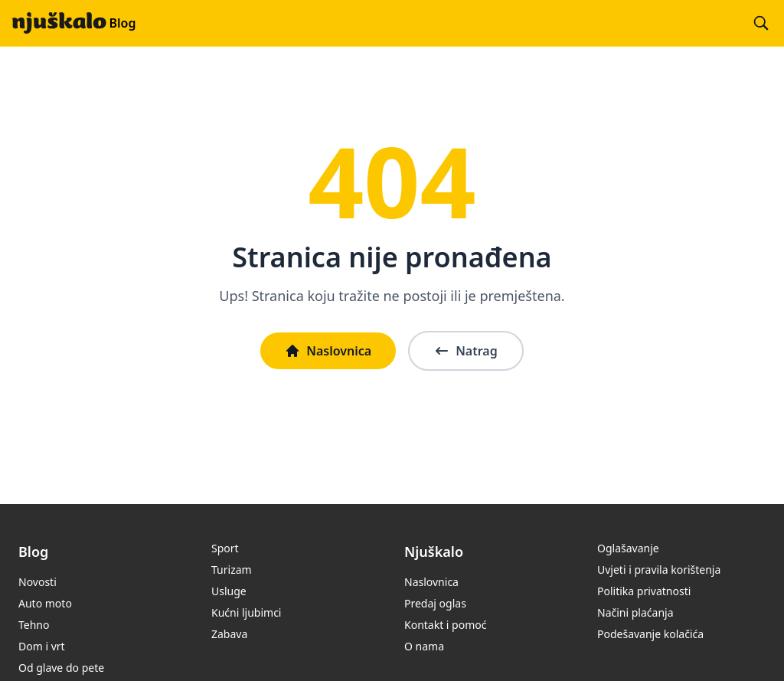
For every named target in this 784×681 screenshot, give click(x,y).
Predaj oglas (435, 603)
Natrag (466, 351)
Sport (225, 548)
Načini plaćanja (635, 612)
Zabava (229, 634)
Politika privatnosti (644, 591)
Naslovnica (328, 351)
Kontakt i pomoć (445, 625)
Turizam (232, 570)
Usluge (229, 591)
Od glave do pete (61, 668)
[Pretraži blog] (761, 23)
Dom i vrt (42, 646)
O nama (424, 646)
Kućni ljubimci (246, 612)
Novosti (38, 582)
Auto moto (45, 603)
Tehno (34, 625)
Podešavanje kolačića (650, 634)
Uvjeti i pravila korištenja (659, 570)
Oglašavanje (628, 548)
